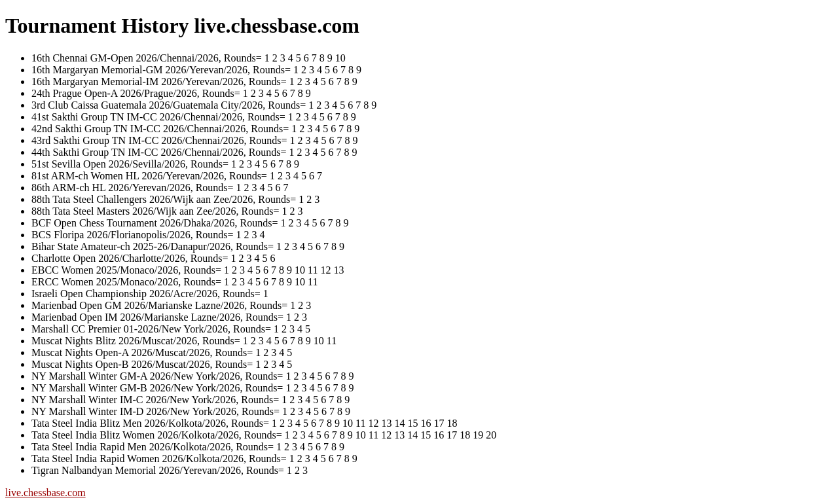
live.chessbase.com (46, 493)
